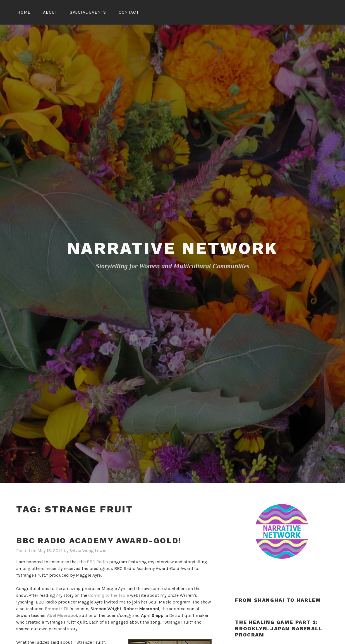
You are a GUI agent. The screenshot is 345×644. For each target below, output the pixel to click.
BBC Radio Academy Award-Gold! (99, 540)
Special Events (88, 12)
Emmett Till (57, 609)
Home (24, 12)
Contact (129, 12)
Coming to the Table (109, 595)
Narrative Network (173, 248)
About (50, 12)
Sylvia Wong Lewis (88, 551)
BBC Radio (97, 562)
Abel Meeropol (62, 615)
